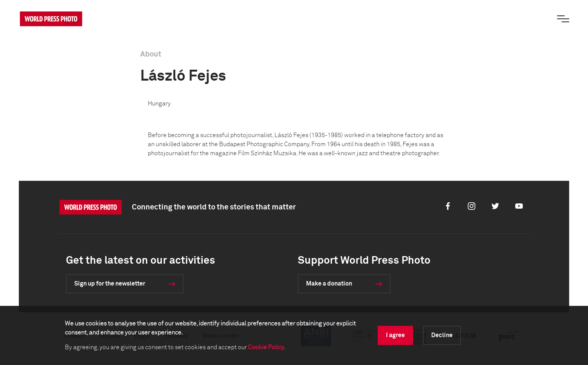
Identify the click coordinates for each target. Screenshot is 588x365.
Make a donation (329, 284)
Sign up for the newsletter (110, 284)
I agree (395, 335)
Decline (442, 335)
